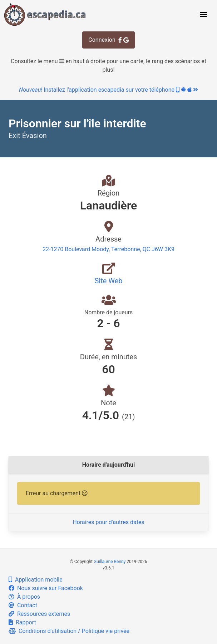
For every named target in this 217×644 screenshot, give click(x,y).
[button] (203, 14)
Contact (23, 605)
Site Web (108, 281)
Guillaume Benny (110, 562)
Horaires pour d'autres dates (108, 522)
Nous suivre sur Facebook (46, 588)
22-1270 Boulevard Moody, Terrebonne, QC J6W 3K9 (108, 249)
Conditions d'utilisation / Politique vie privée (69, 631)
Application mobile (36, 580)
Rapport (22, 622)
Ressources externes (39, 614)
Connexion (108, 40)
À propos (24, 597)
